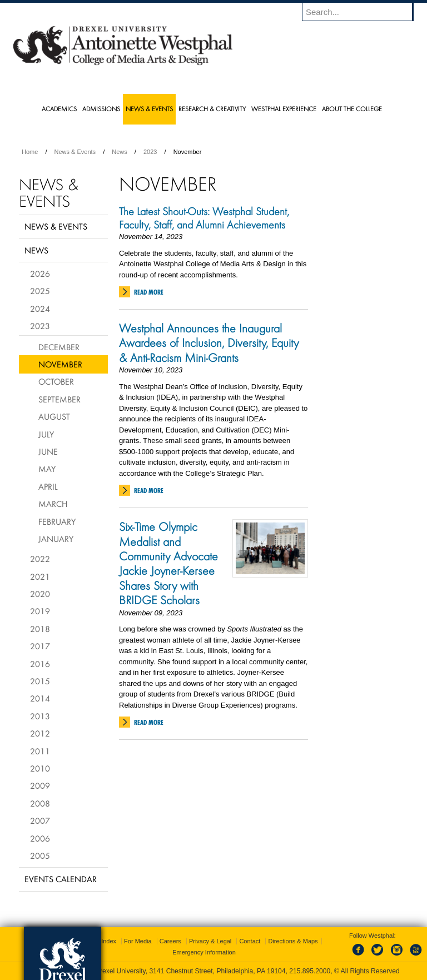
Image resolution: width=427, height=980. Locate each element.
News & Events (75, 152)
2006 (40, 838)
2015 (40, 681)
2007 (40, 820)
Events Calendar (61, 879)
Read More (149, 292)
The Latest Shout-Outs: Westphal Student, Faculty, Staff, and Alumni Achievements (205, 218)
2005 (40, 855)
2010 (40, 768)
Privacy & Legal (210, 941)
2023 (150, 152)
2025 (40, 291)
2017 (40, 646)
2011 (40, 751)
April (48, 486)
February (57, 521)
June (48, 451)
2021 (40, 576)
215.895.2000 (310, 971)
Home (30, 152)
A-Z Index (103, 941)
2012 (40, 733)
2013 (40, 716)
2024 (40, 309)
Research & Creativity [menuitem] (212, 109)
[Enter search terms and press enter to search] (363, 12)
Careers (170, 941)
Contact (250, 941)
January (56, 539)
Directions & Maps (293, 941)
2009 (40, 785)
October (56, 381)
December (59, 347)
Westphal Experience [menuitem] (284, 109)
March (53, 504)
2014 (40, 698)
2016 (40, 664)
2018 (40, 629)
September (59, 399)
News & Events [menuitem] (149, 109)
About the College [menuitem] (352, 109)
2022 (40, 559)
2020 (40, 594)
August (54, 416)
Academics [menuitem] (59, 109)
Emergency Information (204, 952)
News (120, 152)
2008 (40, 803)
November (60, 364)
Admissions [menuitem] (101, 109)
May (47, 469)
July (46, 434)
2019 (40, 611)
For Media (138, 941)
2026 (40, 273)
